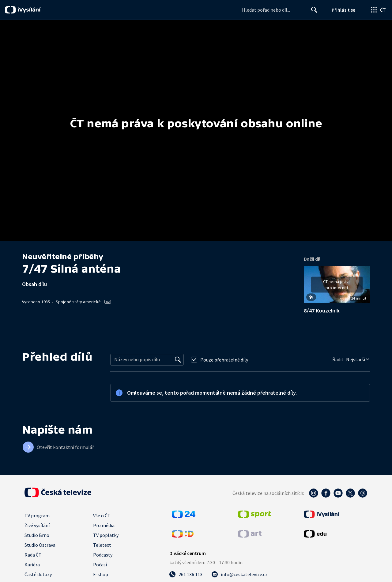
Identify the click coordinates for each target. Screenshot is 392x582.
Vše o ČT (102, 515)
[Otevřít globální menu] (378, 10)
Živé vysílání (37, 525)
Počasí (100, 565)
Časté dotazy (38, 574)
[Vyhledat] (178, 360)
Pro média (104, 525)
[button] (337, 287)
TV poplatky (106, 535)
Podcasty (103, 555)
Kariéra (32, 565)
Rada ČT (33, 555)
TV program (37, 515)
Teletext (102, 545)
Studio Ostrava (40, 545)
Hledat (313, 12)
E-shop (101, 574)
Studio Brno (37, 535)
